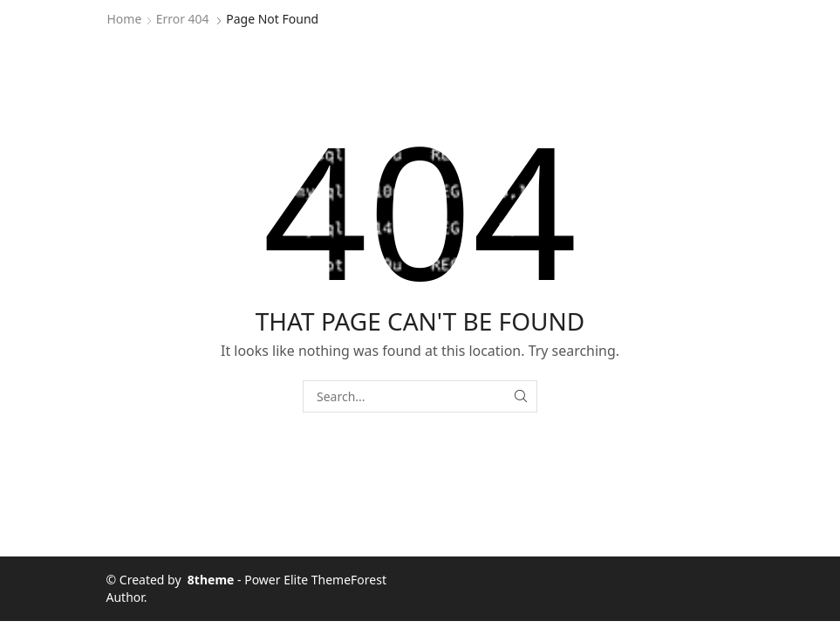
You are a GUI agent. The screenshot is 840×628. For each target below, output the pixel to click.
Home (125, 19)
